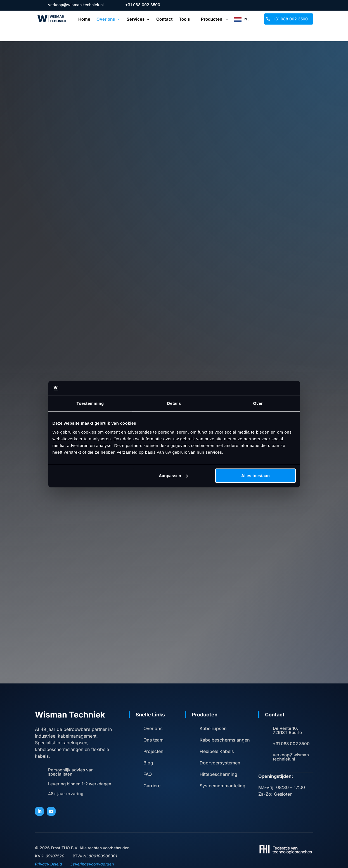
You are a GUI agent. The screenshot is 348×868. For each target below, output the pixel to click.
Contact (164, 20)
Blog (148, 750)
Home (84, 20)
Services (136, 20)
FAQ (148, 761)
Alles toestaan (255, 476)
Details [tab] (174, 403)
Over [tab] (258, 403)
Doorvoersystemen (220, 750)
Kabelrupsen (213, 715)
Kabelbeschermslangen (225, 727)
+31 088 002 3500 (290, 19)
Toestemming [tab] (90, 403)
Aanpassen (173, 476)
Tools (184, 20)
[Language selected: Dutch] (249, 19)
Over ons (106, 20)
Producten (212, 19)
